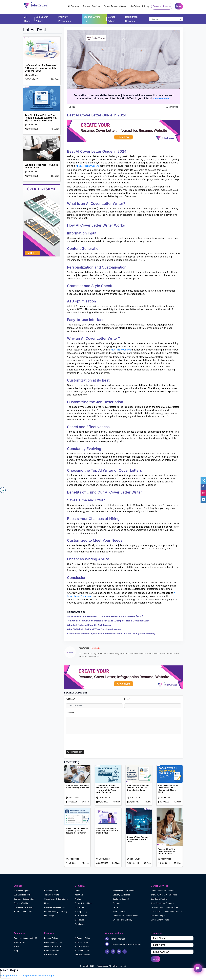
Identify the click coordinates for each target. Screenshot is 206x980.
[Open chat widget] (198, 968)
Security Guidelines (121, 895)
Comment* (70, 712)
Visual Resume (51, 955)
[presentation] (88, 742)
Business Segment (22, 891)
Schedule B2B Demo (23, 911)
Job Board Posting (159, 899)
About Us (79, 895)
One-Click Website (53, 946)
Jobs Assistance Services (162, 903)
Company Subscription (24, 899)
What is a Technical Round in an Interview (89, 625)
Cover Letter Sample (160, 920)
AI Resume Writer (82, 938)
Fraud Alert (80, 924)
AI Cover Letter (81, 942)
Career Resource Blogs (115, 6)
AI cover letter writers (88, 166)
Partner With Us (21, 903)
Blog (16, 951)
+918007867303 (115, 939)
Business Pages (51, 891)
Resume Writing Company (56, 911)
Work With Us (81, 916)
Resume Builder (51, 938)
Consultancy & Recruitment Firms (56, 901)
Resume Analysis (82, 955)
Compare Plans (29, 976)
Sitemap (116, 903)
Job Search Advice (42, 19)
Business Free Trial (22, 895)
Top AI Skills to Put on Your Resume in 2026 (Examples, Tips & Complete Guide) (109, 621)
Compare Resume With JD (25, 938)
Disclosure (79, 920)
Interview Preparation (65, 19)
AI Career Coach (82, 951)
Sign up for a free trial (11, 976)
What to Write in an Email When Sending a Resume (94, 629)
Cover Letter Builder (53, 942)
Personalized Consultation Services (166, 911)
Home (77, 891)
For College (49, 916)
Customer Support (121, 899)
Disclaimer (79, 907)
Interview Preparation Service (164, 895)
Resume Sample (158, 916)
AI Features (73, 6)
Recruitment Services (132, 19)
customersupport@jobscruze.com (123, 944)
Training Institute (52, 895)
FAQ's (115, 907)
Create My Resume (162, 6)
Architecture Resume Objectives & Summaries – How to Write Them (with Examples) (111, 634)
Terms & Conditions (83, 903)
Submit (156, 959)
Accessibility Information (124, 891)
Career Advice (111, 19)
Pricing (146, 6)
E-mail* (127, 699)
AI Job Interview (82, 946)
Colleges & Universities (54, 907)
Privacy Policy (81, 911)
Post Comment (75, 752)
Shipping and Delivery (122, 920)
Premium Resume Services (163, 891)
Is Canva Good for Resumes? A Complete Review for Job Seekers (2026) (105, 616)
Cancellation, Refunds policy (125, 916)
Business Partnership (23, 907)
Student (17, 946)
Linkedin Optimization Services (164, 907)
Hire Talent (135, 6)
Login (179, 6)
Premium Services (91, 6)
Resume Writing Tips (92, 19)
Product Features (52, 951)
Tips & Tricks (19, 942)
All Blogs (27, 19)
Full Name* (70, 699)
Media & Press (119, 911)
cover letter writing (120, 350)
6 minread (172, 107)
